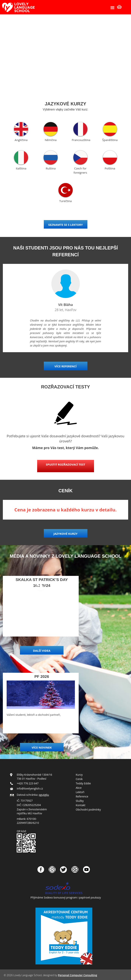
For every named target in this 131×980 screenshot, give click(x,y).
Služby (80, 801)
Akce (79, 788)
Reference (82, 796)
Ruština (51, 168)
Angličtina (21, 140)
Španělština (110, 140)
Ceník (79, 779)
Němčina (51, 140)
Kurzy (79, 775)
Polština (110, 168)
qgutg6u (44, 795)
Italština (21, 168)
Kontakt (81, 805)
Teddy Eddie (83, 783)
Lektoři (80, 792)
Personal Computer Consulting (78, 975)
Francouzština (81, 140)
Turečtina (66, 201)
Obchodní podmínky (88, 809)
